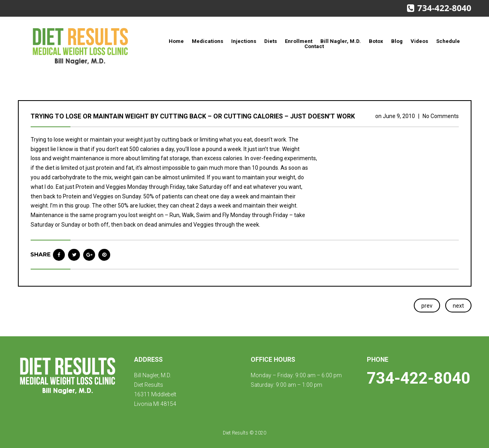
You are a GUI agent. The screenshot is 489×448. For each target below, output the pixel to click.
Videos (419, 41)
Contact (314, 46)
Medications (207, 41)
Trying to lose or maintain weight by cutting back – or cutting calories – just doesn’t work (193, 116)
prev (427, 306)
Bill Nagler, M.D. (341, 41)
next (458, 306)
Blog (397, 41)
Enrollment (299, 41)
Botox (376, 41)
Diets (271, 41)
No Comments (441, 116)
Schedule (448, 41)
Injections (244, 41)
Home (176, 41)
